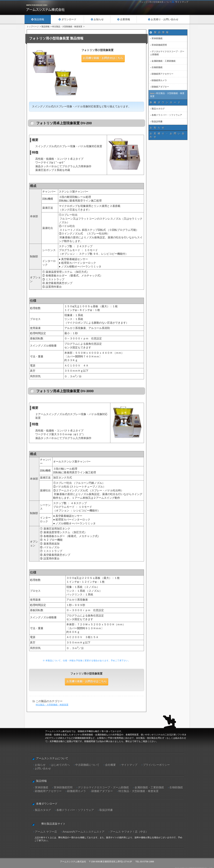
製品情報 (162, 32)
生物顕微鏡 (157, 67)
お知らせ (158, 128)
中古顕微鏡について (87, 765)
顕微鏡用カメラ (159, 80)
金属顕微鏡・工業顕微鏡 (164, 61)
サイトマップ (182, 2)
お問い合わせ (43, 769)
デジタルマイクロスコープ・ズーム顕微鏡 (167, 53)
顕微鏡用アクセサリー (163, 74)
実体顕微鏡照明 (159, 45)
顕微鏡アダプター (160, 87)
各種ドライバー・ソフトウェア (167, 115)
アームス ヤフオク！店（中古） (129, 829)
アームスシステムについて (52, 758)
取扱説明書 (157, 122)
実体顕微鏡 (157, 38)
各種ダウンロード (166, 102)
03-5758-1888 (147, 859)
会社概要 (111, 765)
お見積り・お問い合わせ (168, 135)
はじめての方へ (61, 765)
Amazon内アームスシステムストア (84, 829)
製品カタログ (158, 109)
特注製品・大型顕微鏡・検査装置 (52, 705)
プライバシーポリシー (156, 765)
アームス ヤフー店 (46, 829)
